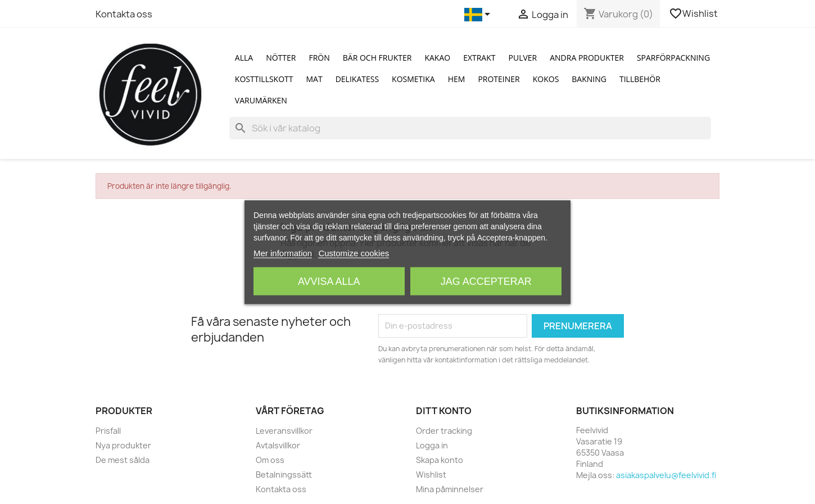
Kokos (546, 79)
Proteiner (499, 79)
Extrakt (479, 58)
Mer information (283, 253)
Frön (319, 58)
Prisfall (108, 431)
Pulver (523, 58)
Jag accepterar (486, 281)
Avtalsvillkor (278, 445)
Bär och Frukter (377, 58)
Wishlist (694, 13)
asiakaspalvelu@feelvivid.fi (666, 475)
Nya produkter (123, 445)
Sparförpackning (673, 58)
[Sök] (470, 128)
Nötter (281, 58)
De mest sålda (123, 460)
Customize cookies (354, 253)
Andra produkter (587, 58)
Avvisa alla (329, 281)
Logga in (432, 445)
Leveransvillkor (284, 431)
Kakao (437, 58)
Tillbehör (640, 79)
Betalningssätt (284, 475)
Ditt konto (444, 411)
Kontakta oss (124, 14)
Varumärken (261, 100)
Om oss (270, 460)
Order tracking (444, 431)
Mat (314, 79)
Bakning (589, 79)
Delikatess (357, 79)
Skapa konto (440, 460)
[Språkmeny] (479, 15)
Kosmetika (413, 79)
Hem (457, 79)
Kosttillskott (264, 79)
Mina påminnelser (450, 489)
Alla (244, 58)
